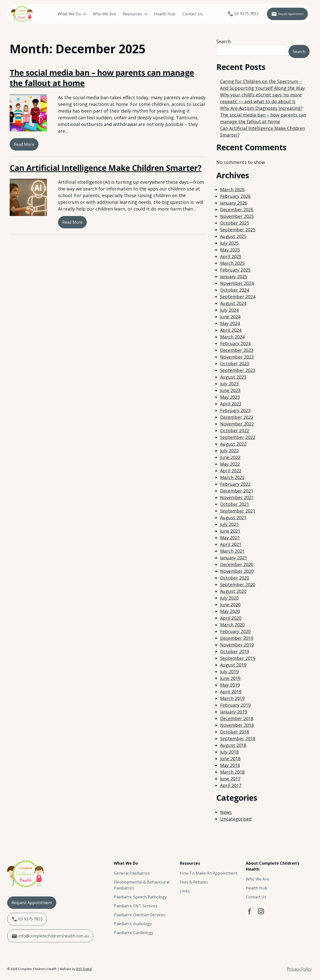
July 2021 (229, 524)
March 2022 (232, 477)
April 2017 (231, 785)
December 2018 (237, 718)
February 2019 (235, 705)
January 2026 (234, 203)
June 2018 (230, 759)
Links (185, 891)
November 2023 (237, 357)
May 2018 (230, 765)
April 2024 (231, 330)
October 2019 (235, 651)
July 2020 (229, 598)
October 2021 (235, 504)
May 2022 (230, 464)
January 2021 (234, 558)
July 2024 (229, 310)
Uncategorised (236, 819)
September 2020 (238, 584)
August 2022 (233, 444)
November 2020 (237, 571)
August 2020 (233, 591)
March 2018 (232, 772)
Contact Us (185, 14)
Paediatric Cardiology (134, 933)
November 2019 (237, 645)
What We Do (62, 14)
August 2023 (233, 377)
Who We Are (97, 14)
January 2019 (234, 712)
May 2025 (230, 250)
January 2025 (234, 276)
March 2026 (232, 189)
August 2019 (233, 665)
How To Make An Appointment (209, 873)
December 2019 (237, 638)
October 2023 (235, 364)
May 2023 (230, 397)
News (226, 812)
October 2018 (235, 732)
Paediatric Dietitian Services (140, 915)
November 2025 (237, 216)
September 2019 (238, 658)
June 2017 (230, 779)
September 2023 (238, 370)
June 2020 (230, 605)
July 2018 (229, 752)
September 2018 (238, 738)
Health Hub (157, 14)
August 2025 (233, 236)
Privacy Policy (299, 969)
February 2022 (235, 484)
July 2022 (229, 451)
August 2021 (233, 518)
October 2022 (235, 430)
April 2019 (231, 692)
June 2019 (230, 678)
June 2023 (230, 390)
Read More (24, 144)
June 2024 (230, 317)
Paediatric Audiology (133, 924)
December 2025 (237, 210)
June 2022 (230, 457)
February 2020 (235, 631)
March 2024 (232, 337)
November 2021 (237, 497)
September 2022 (238, 437)
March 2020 (232, 625)
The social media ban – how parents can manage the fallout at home (102, 78)
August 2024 (233, 303)
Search (224, 41)
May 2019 (230, 685)
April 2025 (231, 256)
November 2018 (237, 725)
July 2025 (229, 243)
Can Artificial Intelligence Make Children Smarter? (106, 168)
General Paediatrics (132, 873)
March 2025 (232, 263)
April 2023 (231, 404)
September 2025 (238, 230)
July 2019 (229, 672)
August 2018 (233, 745)
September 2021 (238, 511)
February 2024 (235, 343)
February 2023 (235, 410)
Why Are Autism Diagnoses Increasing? (261, 108)
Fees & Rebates (194, 882)
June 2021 (230, 531)
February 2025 (235, 270)
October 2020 (235, 578)
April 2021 (231, 544)
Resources (125, 14)
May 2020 (230, 611)
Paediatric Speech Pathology (140, 897)
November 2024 (237, 283)
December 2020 (237, 564)
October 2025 (235, 223)
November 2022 (237, 424)
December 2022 (237, 417)
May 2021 (230, 538)
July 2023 (229, 384)
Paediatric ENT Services (136, 906)
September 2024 (238, 297)
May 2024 (230, 323)
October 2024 (235, 290)
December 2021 (237, 491)
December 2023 (237, 350)
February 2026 (235, 196)
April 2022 (231, 471)
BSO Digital (84, 969)
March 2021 (232, 551)
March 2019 (232, 698)
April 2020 (231, 618)
